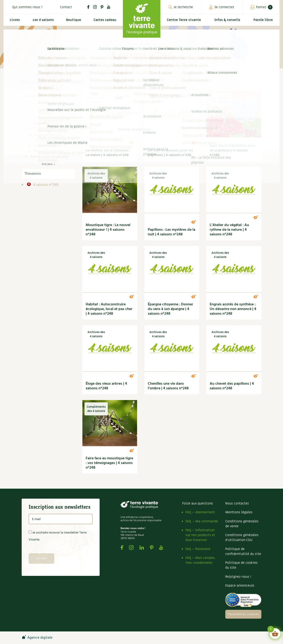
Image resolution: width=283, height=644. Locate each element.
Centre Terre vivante (185, 22)
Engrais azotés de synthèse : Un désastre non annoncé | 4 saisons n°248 (233, 309)
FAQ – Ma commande (202, 521)
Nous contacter (237, 503)
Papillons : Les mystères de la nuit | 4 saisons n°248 (172, 232)
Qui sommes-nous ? (27, 7)
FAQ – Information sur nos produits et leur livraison (200, 535)
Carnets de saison (48, 123)
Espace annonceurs (240, 586)
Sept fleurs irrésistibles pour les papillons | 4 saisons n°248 (233, 150)
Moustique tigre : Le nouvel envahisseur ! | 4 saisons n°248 (108, 230)
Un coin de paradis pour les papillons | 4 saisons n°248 (170, 153)
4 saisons (38, 112)
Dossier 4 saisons (48, 146)
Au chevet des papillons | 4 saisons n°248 (232, 386)
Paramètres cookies (243, 614)
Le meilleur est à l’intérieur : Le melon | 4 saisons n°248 (108, 153)
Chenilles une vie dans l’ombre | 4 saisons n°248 (168, 386)
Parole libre (264, 22)
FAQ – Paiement (198, 549)
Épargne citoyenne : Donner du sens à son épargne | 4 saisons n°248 (170, 309)
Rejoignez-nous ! (238, 577)
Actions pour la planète (49, 157)
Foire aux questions (198, 503)
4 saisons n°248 (45, 185)
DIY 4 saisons (45, 140)
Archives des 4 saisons (52, 118)
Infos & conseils (229, 22)
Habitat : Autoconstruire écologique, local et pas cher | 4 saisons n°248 (109, 309)
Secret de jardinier (48, 151)
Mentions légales (239, 512)
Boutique (72, 22)
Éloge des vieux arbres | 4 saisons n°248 (106, 386)
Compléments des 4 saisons (47, 132)
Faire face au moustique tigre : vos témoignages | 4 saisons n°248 (109, 463)
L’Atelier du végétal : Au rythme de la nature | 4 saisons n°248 (229, 230)
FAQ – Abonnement (200, 512)
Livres (14, 22)
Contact (66, 7)
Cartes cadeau (104, 22)
